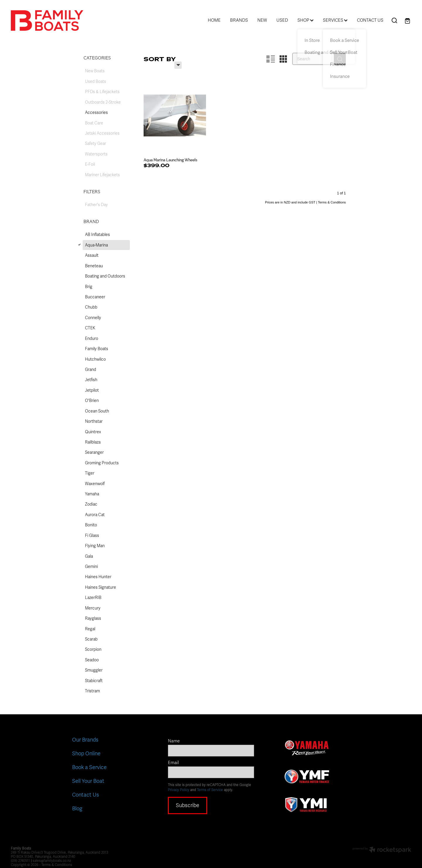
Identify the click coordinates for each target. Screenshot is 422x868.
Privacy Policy (179, 790)
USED (282, 20)
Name (174, 741)
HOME (214, 20)
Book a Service (89, 767)
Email (173, 763)
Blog (77, 809)
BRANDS (239, 20)
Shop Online (86, 754)
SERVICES (335, 20)
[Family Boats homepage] (51, 20)
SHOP (306, 20)
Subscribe (188, 805)
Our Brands (85, 740)
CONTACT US (370, 20)
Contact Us (86, 795)
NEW (262, 20)
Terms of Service (210, 790)
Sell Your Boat (88, 781)
